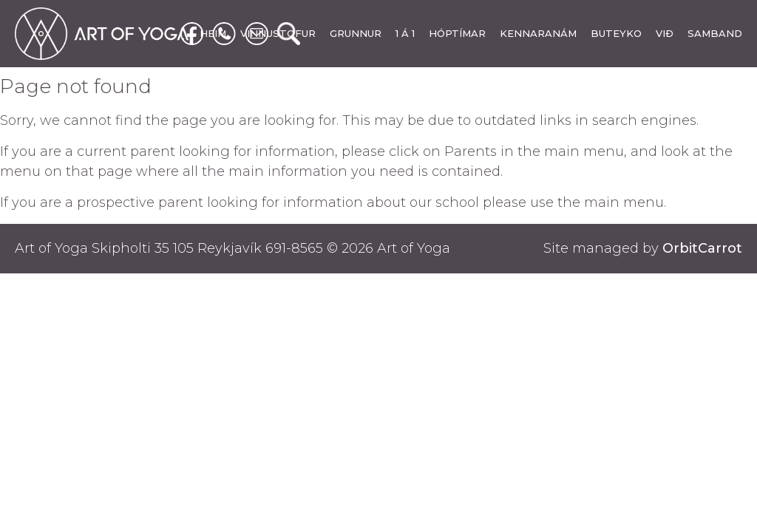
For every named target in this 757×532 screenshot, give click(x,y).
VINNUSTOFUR (278, 33)
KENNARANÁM (538, 33)
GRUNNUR (356, 33)
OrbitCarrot (702, 248)
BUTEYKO (616, 33)
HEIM (213, 33)
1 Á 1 (405, 33)
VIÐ (665, 33)
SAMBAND (715, 33)
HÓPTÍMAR (457, 33)
